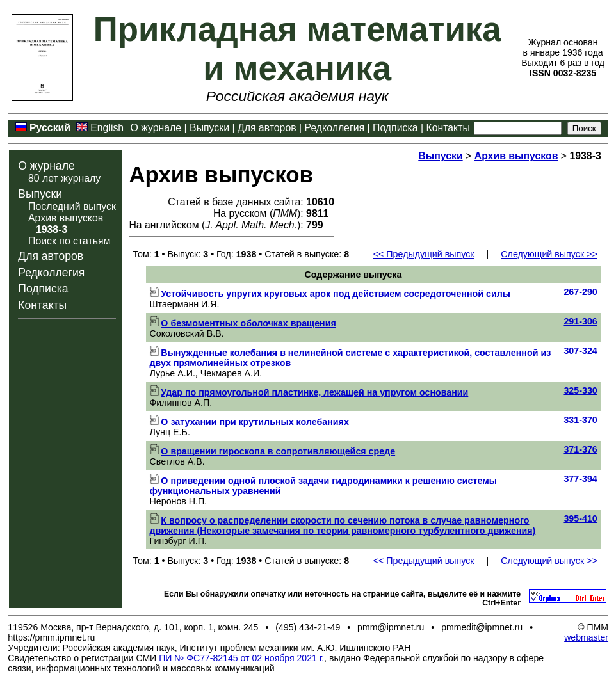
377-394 (580, 479)
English (107, 128)
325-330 (580, 390)
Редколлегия (335, 128)
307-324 (580, 351)
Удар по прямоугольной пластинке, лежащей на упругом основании (309, 392)
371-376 (580, 449)
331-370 (580, 420)
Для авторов (267, 128)
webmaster (586, 637)
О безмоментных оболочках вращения (242, 323)
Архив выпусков (66, 218)
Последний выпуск (72, 206)
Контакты (448, 128)
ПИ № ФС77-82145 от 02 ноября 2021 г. (241, 658)
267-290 (580, 292)
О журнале (156, 128)
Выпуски (209, 128)
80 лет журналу (64, 178)
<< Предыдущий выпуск (424, 254)
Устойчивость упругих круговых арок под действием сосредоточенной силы (329, 294)
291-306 (580, 321)
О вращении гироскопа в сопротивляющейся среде (272, 451)
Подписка (395, 128)
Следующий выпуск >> (549, 254)
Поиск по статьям (69, 241)
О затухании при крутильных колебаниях (249, 422)
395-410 (580, 518)
